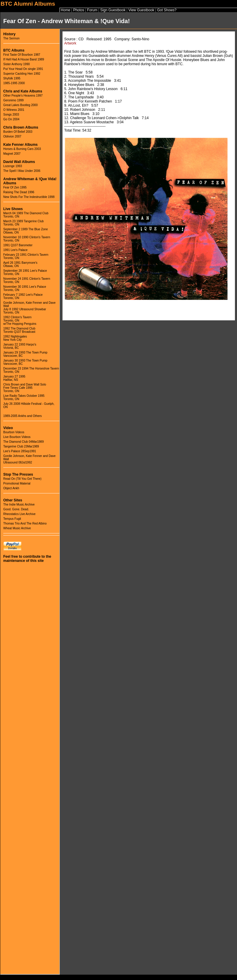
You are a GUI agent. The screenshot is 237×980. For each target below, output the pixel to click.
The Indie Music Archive (19, 505)
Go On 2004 (11, 119)
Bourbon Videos (14, 432)
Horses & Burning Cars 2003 (22, 149)
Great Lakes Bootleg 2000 (20, 105)
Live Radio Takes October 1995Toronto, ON (24, 397)
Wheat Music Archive (17, 528)
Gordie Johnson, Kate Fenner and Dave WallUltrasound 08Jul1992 (29, 459)
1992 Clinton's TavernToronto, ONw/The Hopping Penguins (20, 320)
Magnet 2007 (12, 154)
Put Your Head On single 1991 (23, 69)
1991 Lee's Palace (15, 250)
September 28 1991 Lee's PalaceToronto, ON (25, 272)
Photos (79, 10)
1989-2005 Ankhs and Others (22, 416)
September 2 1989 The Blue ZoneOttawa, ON (25, 231)
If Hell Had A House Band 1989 (24, 59)
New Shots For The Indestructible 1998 (29, 197)
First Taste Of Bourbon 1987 (22, 55)
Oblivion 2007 (12, 136)
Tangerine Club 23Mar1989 (21, 446)
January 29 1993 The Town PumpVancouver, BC (25, 354)
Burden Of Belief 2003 (18, 132)
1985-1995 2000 (14, 83)
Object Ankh (11, 488)
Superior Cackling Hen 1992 (22, 74)
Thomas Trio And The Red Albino (25, 523)
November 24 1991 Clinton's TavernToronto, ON (27, 280)
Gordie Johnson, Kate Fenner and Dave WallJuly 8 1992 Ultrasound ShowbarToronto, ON (29, 308)
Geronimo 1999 (13, 100)
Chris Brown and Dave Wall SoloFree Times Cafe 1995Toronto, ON (25, 388)
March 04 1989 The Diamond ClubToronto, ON (26, 215)
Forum (92, 10)
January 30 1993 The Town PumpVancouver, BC (25, 362)
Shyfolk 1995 (12, 78)
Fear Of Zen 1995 (15, 187)
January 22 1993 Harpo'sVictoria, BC (20, 346)
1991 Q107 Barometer (18, 245)
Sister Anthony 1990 (17, 64)
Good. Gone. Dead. (16, 509)
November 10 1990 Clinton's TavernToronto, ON (27, 239)
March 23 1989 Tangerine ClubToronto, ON (24, 223)
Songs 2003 (11, 115)
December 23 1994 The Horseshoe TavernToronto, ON (31, 370)
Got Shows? (167, 10)
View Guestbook (141, 10)
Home (65, 10)
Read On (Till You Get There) (22, 479)
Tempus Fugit (12, 519)
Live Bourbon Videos (17, 437)
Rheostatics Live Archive (19, 514)
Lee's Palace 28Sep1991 (20, 451)
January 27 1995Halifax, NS (14, 378)
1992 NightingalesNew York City (15, 338)
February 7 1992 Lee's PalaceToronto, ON (23, 296)
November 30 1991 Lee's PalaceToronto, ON (25, 288)
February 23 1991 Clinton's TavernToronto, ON (26, 256)
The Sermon (11, 38)
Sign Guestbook (113, 10)
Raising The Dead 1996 (19, 192)
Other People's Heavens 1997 (23, 96)
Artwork (70, 43)
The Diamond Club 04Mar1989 (24, 442)
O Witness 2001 (14, 110)
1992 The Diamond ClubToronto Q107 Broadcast (19, 330)
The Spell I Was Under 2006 (22, 171)
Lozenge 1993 (13, 166)
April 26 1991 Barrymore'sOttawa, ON (20, 264)
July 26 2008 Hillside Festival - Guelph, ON (29, 405)
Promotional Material (17, 483)
